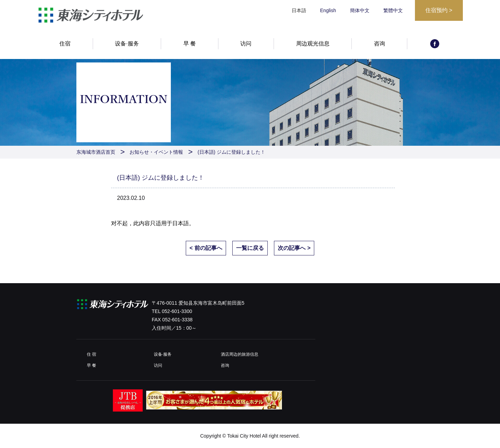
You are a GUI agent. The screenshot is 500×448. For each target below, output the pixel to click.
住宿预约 (439, 10)
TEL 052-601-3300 (172, 311)
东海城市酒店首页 (96, 152)
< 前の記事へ (206, 248)
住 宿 (91, 354)
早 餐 (190, 44)
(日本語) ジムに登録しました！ (231, 152)
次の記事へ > (294, 248)
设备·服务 (127, 44)
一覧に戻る (250, 248)
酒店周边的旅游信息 (240, 354)
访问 (246, 44)
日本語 (181, 223)
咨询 (380, 44)
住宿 (65, 44)
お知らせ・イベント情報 (156, 152)
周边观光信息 (313, 44)
